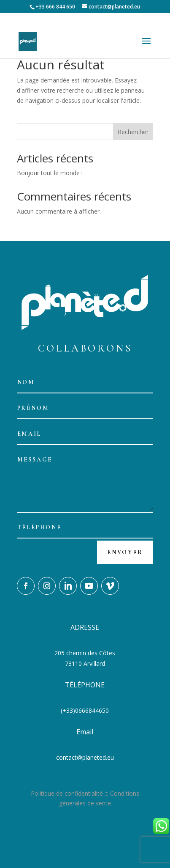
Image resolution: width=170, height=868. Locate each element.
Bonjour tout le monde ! (50, 173)
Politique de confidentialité (67, 793)
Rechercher (133, 132)
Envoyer (125, 552)
